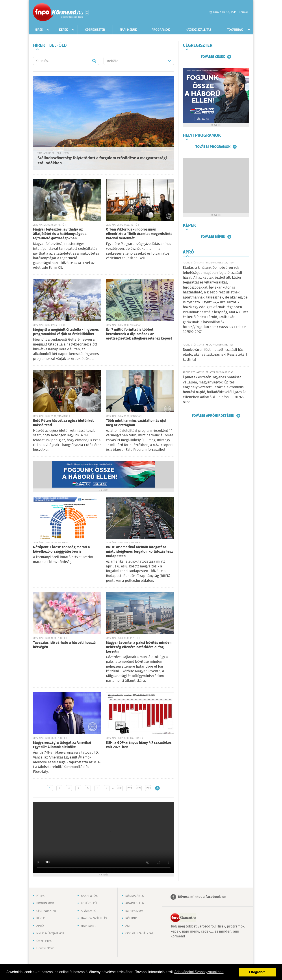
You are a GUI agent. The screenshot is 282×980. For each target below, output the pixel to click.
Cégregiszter (95, 30)
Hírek (39, 30)
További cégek (213, 57)
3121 (148, 788)
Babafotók (89, 896)
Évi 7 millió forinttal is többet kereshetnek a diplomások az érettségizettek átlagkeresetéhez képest (139, 334)
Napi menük (128, 30)
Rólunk (131, 918)
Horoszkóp (45, 948)
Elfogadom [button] (257, 972)
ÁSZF (129, 926)
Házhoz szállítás (198, 30)
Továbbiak (235, 30)
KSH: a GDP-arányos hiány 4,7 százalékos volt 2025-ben (139, 745)
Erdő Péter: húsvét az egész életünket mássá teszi (63, 423)
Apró (40, 926)
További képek (213, 237)
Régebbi (157, 788)
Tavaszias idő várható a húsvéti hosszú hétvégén (64, 645)
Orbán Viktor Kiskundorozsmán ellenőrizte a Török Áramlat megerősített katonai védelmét (139, 234)
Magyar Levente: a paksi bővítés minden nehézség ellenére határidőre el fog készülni (139, 647)
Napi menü (89, 926)
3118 (120, 788)
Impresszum (134, 911)
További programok (213, 147)
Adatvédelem (135, 903)
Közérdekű (89, 903)
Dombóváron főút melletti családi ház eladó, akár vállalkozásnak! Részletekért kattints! (215, 355)
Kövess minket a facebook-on (202, 897)
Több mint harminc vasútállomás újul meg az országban (136, 423)
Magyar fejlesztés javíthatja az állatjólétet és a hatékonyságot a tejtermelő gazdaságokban (60, 234)
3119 (129, 788)
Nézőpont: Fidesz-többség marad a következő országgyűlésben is (61, 549)
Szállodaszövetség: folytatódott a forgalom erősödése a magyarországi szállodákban (102, 161)
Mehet (94, 61)
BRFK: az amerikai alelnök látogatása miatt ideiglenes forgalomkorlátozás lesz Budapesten (139, 552)
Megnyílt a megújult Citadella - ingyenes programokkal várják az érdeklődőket (66, 332)
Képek (63, 30)
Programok (161, 30)
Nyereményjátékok (50, 933)
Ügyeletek (44, 941)
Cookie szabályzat (139, 933)
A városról (89, 911)
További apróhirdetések (213, 416)
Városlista (87, 13)
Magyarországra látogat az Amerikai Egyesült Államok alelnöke (62, 745)
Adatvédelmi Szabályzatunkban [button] (199, 972)
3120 (139, 788)
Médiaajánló (135, 896)
